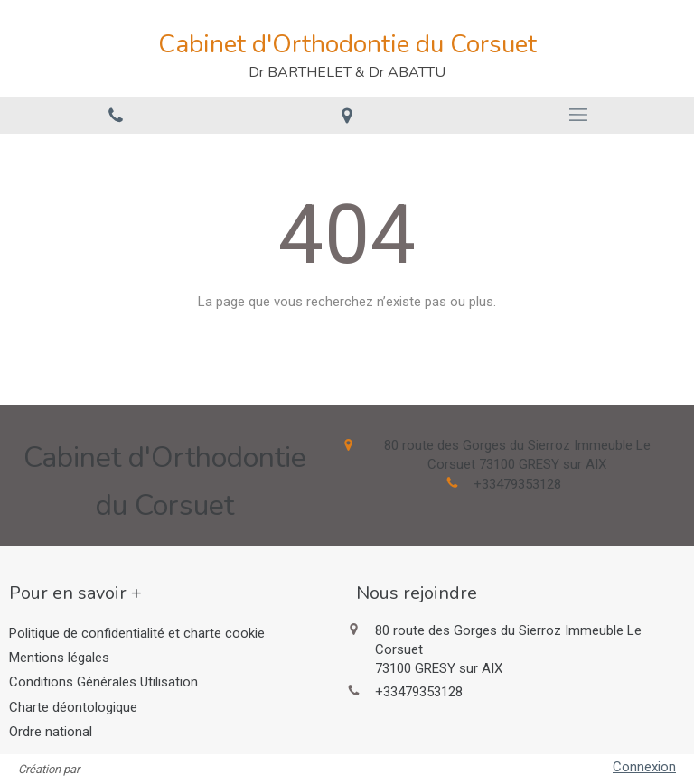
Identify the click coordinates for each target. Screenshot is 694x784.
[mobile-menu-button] (578, 115)
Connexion (644, 767)
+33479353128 (517, 484)
